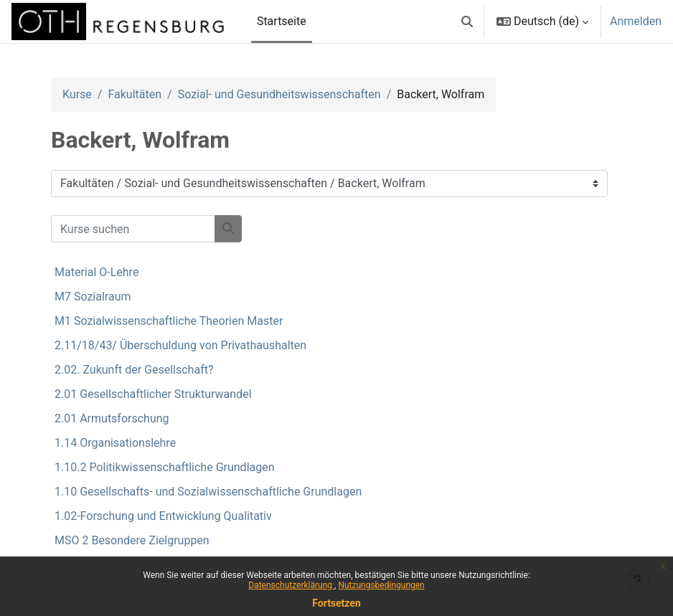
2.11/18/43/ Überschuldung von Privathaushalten (180, 345)
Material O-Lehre (97, 272)
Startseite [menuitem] (282, 21)
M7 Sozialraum (93, 297)
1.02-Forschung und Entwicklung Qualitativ (163, 516)
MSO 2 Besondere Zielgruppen (132, 540)
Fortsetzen (336, 603)
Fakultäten (135, 94)
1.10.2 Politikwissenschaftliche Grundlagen (165, 467)
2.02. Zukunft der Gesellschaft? (134, 370)
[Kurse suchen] (133, 229)
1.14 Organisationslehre (115, 443)
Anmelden (636, 21)
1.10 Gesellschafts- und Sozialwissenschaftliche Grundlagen (208, 492)
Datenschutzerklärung (291, 585)
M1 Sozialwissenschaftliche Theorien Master (169, 321)
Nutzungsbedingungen (381, 585)
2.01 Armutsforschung (112, 418)
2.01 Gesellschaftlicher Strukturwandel (153, 394)
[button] (467, 22)
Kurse (77, 94)
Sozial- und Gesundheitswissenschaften (279, 94)
